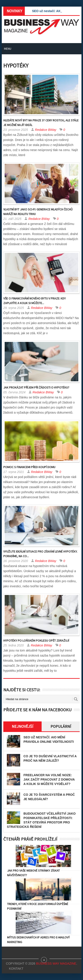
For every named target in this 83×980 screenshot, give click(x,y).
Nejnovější (22, 726)
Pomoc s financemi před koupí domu (29, 467)
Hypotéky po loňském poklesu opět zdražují (36, 641)
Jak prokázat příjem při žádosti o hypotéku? (36, 387)
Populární (61, 726)
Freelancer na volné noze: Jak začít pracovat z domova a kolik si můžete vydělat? (49, 779)
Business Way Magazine (56, 964)
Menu (8, 49)
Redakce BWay (46, 130)
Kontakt (16, 969)
